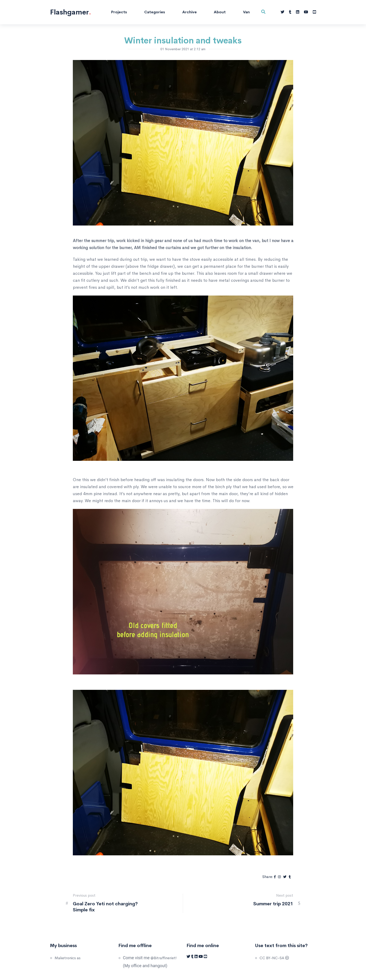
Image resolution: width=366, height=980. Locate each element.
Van (246, 12)
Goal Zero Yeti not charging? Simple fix (105, 907)
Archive (190, 12)
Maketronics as (68, 958)
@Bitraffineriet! (164, 958)
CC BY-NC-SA (274, 958)
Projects (119, 12)
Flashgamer (70, 12)
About (220, 12)
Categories (155, 12)
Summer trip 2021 (273, 904)
